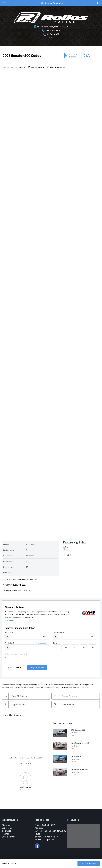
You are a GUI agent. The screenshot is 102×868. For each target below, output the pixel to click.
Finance (6, 836)
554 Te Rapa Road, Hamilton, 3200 (53, 27)
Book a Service (9, 839)
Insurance (6, 833)
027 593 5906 (25, 792)
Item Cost (9, 634)
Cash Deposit (58, 634)
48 (84, 650)
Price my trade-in (43, 645)
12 (57, 650)
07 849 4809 (53, 34)
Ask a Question (89, 863)
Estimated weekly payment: (16, 656)
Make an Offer (64, 707)
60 (93, 650)
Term (59, 645)
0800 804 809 (53, 31)
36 (75, 650)
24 (66, 650)
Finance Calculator (66, 698)
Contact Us (7, 830)
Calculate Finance (73, 56)
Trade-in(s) (9, 645)
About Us (6, 827)
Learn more (10, 622)
